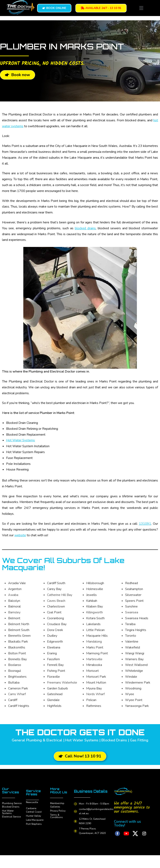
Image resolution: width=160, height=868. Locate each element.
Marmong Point (97, 653)
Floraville (53, 677)
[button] (141, 8)
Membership (57, 803)
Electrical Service (11, 817)
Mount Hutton (96, 683)
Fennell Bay (55, 665)
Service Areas (33, 793)
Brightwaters (17, 677)
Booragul (14, 671)
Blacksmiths (17, 647)
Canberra (31, 808)
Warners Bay (134, 659)
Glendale (53, 700)
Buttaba (14, 683)
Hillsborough (95, 583)
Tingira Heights (136, 630)
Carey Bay (54, 589)
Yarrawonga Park (137, 706)
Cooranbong (55, 618)
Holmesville (95, 589)
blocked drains (85, 228)
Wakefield (133, 647)
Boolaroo (15, 665)
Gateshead (55, 694)
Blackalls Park (18, 642)
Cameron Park (18, 688)
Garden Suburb (57, 688)
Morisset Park (96, 677)
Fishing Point (56, 671)
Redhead (132, 583)
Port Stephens (34, 824)
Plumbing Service (12, 803)
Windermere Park (138, 683)
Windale (131, 677)
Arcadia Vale (17, 583)
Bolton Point (17, 653)
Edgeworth (55, 642)
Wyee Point (134, 700)
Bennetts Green (19, 636)
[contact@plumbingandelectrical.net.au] (76, 815)
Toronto (131, 636)
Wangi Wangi (135, 653)
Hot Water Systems (20, 440)
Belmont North (19, 624)
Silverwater (133, 595)
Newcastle (32, 802)
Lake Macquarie (35, 820)
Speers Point (134, 601)
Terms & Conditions (56, 816)
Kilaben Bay (94, 606)
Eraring (52, 653)
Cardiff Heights (19, 706)
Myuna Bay (94, 688)
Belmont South (19, 630)
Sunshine (131, 606)
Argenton (15, 589)
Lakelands (93, 624)
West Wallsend (136, 665)
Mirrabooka (94, 665)
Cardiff (13, 700)
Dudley (52, 636)
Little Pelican (95, 630)
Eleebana (54, 647)
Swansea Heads (137, 618)
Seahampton (134, 589)
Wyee (130, 694)
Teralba (130, 624)
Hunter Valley (33, 816)
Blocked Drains (11, 807)
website (20, 535)
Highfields (54, 706)
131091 (145, 524)
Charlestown (56, 606)
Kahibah (92, 601)
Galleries (55, 807)
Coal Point (54, 612)
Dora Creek (55, 630)
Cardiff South (56, 583)
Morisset (92, 671)
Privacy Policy (58, 811)
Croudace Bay (57, 624)
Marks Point (95, 647)
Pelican (91, 700)
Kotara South (95, 618)
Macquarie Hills (97, 636)
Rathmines (94, 706)
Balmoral (14, 606)
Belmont (14, 618)
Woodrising (133, 688)
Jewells (91, 595)
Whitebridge (134, 671)
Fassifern (53, 659)
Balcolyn (14, 601)
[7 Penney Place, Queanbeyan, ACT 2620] (76, 835)
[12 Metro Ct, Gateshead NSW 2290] (76, 825)
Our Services (11, 790)
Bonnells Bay (17, 659)
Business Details (85, 793)
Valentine (132, 642)
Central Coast (34, 812)
